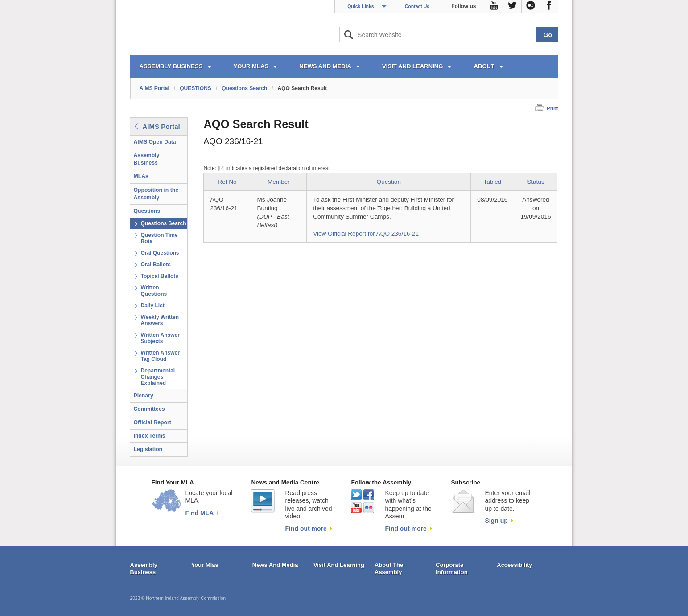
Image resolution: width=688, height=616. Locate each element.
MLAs (141, 176)
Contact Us (417, 6)
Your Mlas (205, 565)
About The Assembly (389, 568)
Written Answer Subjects (160, 338)
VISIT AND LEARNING (412, 66)
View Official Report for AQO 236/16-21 (366, 234)
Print (552, 108)
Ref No (227, 182)
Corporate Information (452, 568)
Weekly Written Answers (160, 320)
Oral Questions (160, 253)
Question (389, 182)
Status (536, 182)
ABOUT (484, 66)
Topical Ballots (160, 276)
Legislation (148, 449)
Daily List (153, 306)
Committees (149, 409)
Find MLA (200, 513)
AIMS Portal (154, 88)
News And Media (275, 565)
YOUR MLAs (251, 66)
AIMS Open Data (155, 142)
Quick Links (361, 6)
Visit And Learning (339, 565)
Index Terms (150, 436)
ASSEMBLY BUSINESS (171, 66)
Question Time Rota (159, 238)
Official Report (152, 422)
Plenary (144, 396)
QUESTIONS (196, 88)
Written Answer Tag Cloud (160, 356)
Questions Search (244, 88)
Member (279, 182)
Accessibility (515, 565)
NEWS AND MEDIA (325, 66)
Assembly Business (147, 159)
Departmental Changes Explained (158, 377)
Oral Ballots (156, 265)
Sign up (496, 521)
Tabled (492, 182)
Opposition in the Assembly (156, 194)
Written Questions (154, 291)
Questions (147, 211)
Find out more (306, 529)
